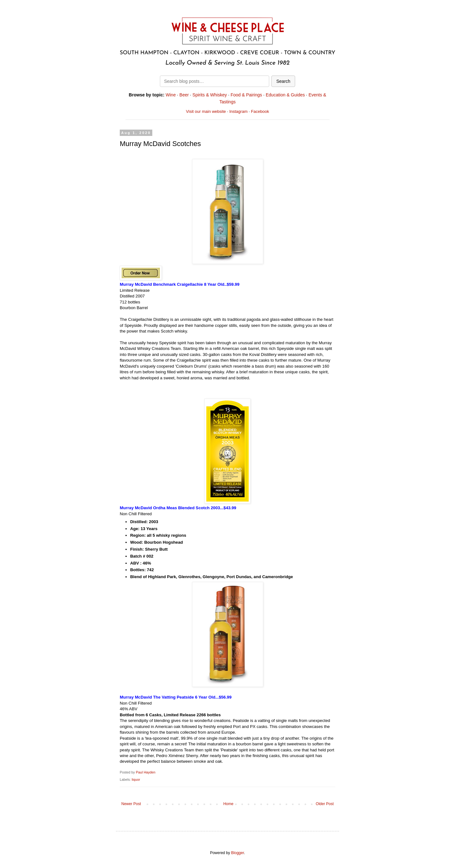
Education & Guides (285, 95)
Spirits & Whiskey (210, 95)
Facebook (260, 111)
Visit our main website (206, 111)
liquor (136, 779)
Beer (184, 95)
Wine (171, 95)
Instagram (239, 111)
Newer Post (131, 804)
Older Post (325, 804)
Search (283, 81)
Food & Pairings (246, 95)
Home (228, 804)
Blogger (237, 853)
